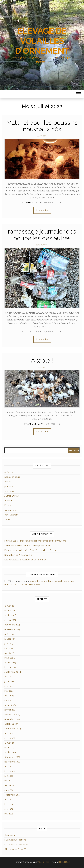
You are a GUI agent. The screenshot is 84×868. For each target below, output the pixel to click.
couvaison (41, 136)
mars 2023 (9, 748)
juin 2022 (9, 776)
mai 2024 (9, 691)
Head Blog (65, 862)
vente (7, 519)
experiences (11, 510)
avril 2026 (9, 606)
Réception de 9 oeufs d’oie (18, 555)
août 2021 (9, 800)
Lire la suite (42, 210)
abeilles (8, 501)
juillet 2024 (10, 681)
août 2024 (9, 677)
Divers (7, 505)
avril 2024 (9, 696)
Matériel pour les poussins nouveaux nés (42, 126)
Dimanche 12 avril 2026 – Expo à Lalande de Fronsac (31, 550)
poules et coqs (12, 477)
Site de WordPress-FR (15, 849)
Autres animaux (12, 496)
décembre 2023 (12, 715)
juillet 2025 (10, 639)
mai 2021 (9, 814)
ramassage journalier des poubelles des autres (42, 235)
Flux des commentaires (16, 845)
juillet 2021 (10, 804)
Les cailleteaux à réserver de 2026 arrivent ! (26, 560)
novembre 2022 (12, 762)
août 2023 (9, 733)
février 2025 (10, 663)
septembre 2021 (12, 795)
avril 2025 (9, 653)
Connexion (10, 835)
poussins (41, 367)
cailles (8, 482)
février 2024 (10, 705)
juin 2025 (9, 644)
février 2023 (10, 752)
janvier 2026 (10, 620)
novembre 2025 (12, 629)
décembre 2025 (12, 625)
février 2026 (10, 615)
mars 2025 (9, 658)
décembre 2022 (12, 757)
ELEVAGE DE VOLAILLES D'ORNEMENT (42, 41)
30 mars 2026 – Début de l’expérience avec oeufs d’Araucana (35, 541)
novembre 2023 (12, 719)
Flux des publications (15, 840)
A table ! (42, 360)
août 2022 (9, 766)
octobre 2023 (11, 724)
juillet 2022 (10, 771)
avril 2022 (9, 785)
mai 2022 (9, 781)
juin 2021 (9, 809)
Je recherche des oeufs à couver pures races (27, 546)
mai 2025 (9, 648)
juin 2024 (9, 686)
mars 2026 (10, 611)
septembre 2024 (13, 672)
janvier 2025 (10, 667)
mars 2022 (9, 790)
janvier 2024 (10, 710)
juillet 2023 (10, 738)
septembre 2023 (13, 729)
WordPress (44, 862)
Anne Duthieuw (34, 202)
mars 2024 (10, 700)
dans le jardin (41, 245)
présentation (11, 472)
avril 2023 (9, 743)
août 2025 (9, 634)
